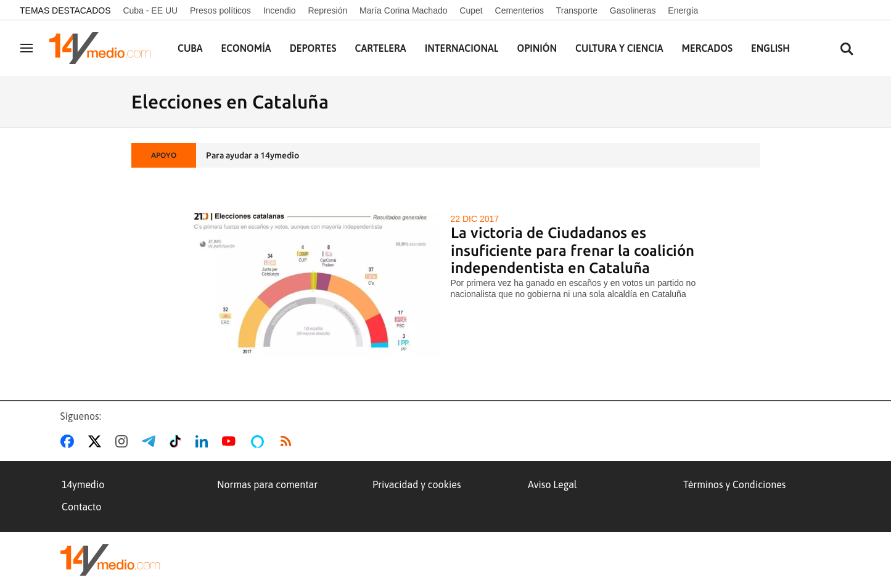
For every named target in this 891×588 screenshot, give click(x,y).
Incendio (280, 10)
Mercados (707, 48)
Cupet (471, 10)
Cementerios (519, 10)
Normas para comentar (267, 484)
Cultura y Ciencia (619, 48)
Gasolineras (633, 10)
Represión (327, 10)
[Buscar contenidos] (847, 50)
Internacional (462, 48)
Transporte (577, 10)
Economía (246, 48)
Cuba (190, 48)
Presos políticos (220, 10)
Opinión (537, 48)
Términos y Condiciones (734, 484)
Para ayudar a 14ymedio (253, 155)
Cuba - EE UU (150, 10)
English (770, 48)
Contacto (81, 507)
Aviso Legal (552, 484)
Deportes (313, 48)
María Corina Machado (403, 10)
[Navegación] (27, 48)
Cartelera (381, 48)
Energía (683, 10)
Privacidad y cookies (417, 484)
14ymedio (83, 484)
